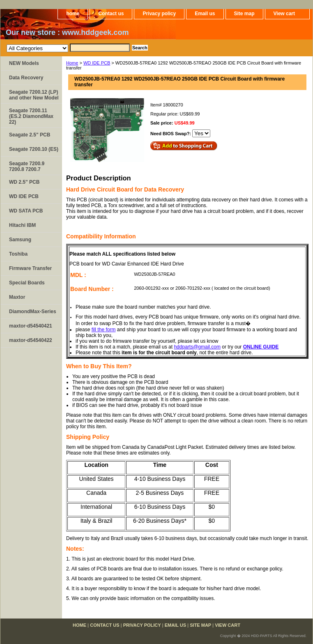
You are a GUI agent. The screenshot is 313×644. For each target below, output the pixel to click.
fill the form (104, 330)
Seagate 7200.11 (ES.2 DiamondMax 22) (31, 116)
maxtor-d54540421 (31, 326)
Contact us (111, 14)
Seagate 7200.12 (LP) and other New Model (34, 95)
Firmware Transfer (30, 268)
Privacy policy (159, 14)
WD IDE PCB (97, 63)
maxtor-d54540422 (31, 340)
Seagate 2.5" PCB (30, 135)
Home (72, 63)
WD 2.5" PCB (24, 182)
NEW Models (24, 63)
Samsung (20, 240)
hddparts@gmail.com (197, 347)
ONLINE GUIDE (261, 347)
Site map (244, 14)
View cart (284, 14)
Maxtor (17, 297)
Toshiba (18, 254)
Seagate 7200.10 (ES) (34, 149)
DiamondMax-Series (33, 312)
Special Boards (27, 283)
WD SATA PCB (26, 211)
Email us (205, 14)
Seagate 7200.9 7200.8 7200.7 (27, 166)
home (73, 14)
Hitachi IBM (22, 225)
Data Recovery (26, 78)
